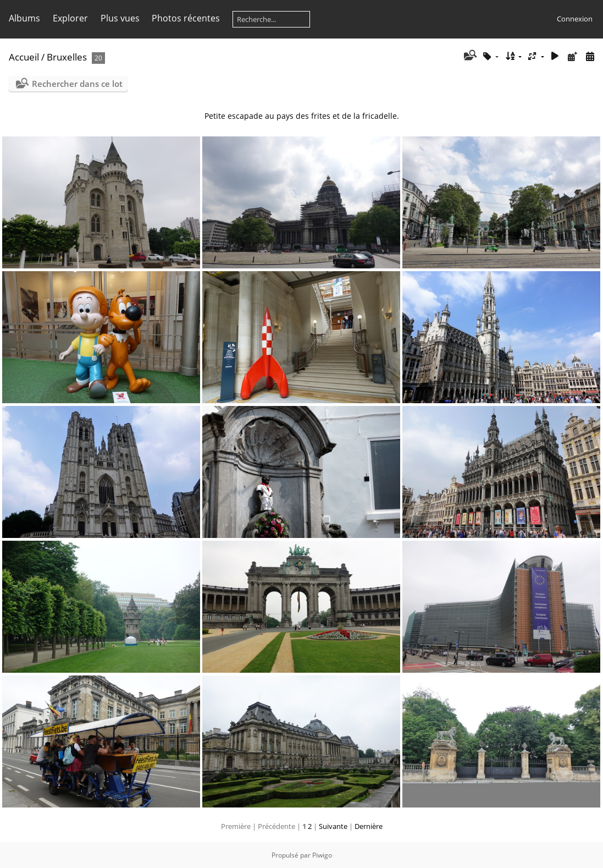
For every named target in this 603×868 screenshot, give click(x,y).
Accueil (24, 57)
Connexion (575, 19)
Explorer (70, 18)
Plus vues (120, 18)
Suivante (333, 826)
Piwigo (322, 855)
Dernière (369, 826)
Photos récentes (186, 18)
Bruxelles (67, 57)
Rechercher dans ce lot (77, 84)
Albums (24, 18)
